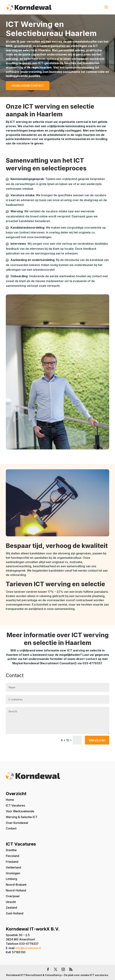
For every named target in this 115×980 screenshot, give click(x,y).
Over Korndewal (17, 823)
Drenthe (11, 850)
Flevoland (12, 856)
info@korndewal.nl (28, 948)
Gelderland (13, 867)
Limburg (11, 879)
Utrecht (11, 902)
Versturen (97, 740)
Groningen (13, 873)
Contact (11, 828)
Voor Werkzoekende (20, 811)
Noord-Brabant (16, 885)
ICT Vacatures (15, 805)
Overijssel (13, 896)
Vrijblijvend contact (28, 86)
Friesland (12, 862)
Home (10, 800)
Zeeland (11, 908)
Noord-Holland (16, 890)
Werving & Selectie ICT (22, 817)
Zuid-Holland (15, 913)
